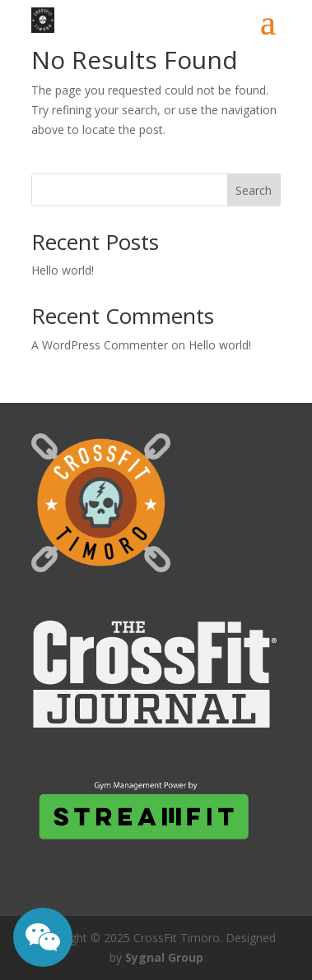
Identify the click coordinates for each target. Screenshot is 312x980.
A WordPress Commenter (100, 345)
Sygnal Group (164, 957)
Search (254, 190)
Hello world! (63, 270)
